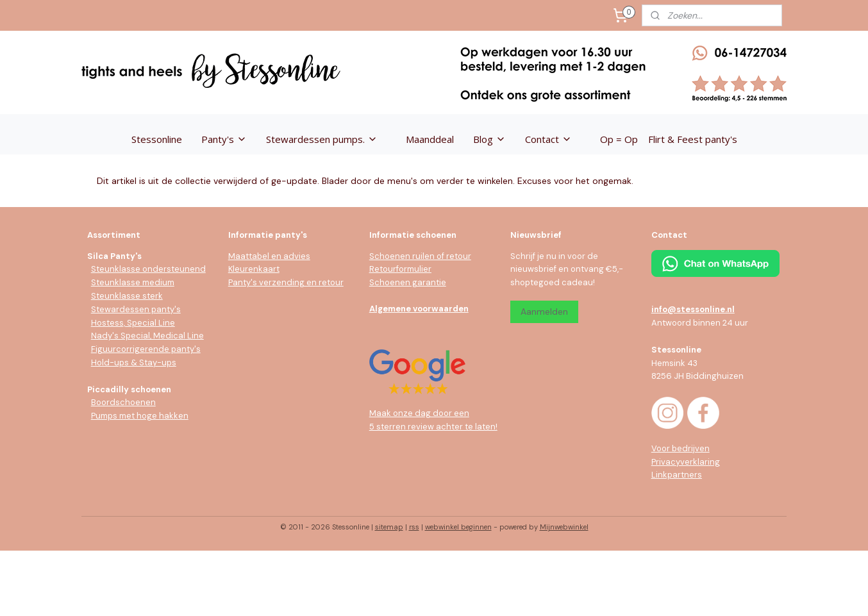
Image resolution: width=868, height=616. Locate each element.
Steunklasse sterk (127, 296)
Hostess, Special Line (133, 323)
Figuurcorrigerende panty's (146, 349)
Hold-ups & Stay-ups (134, 362)
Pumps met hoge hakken (140, 416)
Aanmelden (544, 312)
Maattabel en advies (269, 256)
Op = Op (619, 139)
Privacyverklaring (686, 462)
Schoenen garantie (408, 282)
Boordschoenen (123, 402)
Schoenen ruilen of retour (420, 256)
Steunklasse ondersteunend (148, 269)
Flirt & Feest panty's (693, 139)
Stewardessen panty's (136, 309)
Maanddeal (430, 139)
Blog (489, 139)
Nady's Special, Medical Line (147, 336)
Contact (548, 139)
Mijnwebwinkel (564, 527)
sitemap (389, 527)
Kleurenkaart (254, 269)
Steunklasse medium (133, 282)
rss (414, 527)
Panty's (224, 139)
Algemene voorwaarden (419, 309)
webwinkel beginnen (458, 527)
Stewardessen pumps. (322, 139)
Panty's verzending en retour (286, 282)
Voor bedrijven (680, 448)
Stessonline (157, 139)
